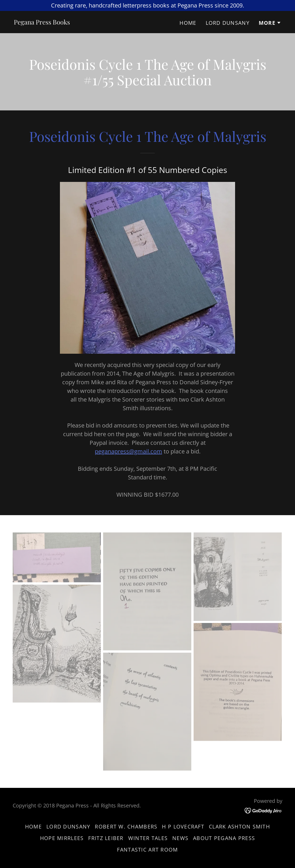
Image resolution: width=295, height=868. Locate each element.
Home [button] (33, 826)
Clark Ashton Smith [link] (239, 826)
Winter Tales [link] (148, 838)
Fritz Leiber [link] (106, 838)
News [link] (180, 838)
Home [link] (188, 23)
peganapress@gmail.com (128, 451)
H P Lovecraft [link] (183, 826)
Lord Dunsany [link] (228, 23)
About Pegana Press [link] (224, 838)
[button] (270, 23)
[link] (42, 22)
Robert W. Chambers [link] (126, 826)
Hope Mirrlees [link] (62, 838)
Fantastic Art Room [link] (147, 850)
